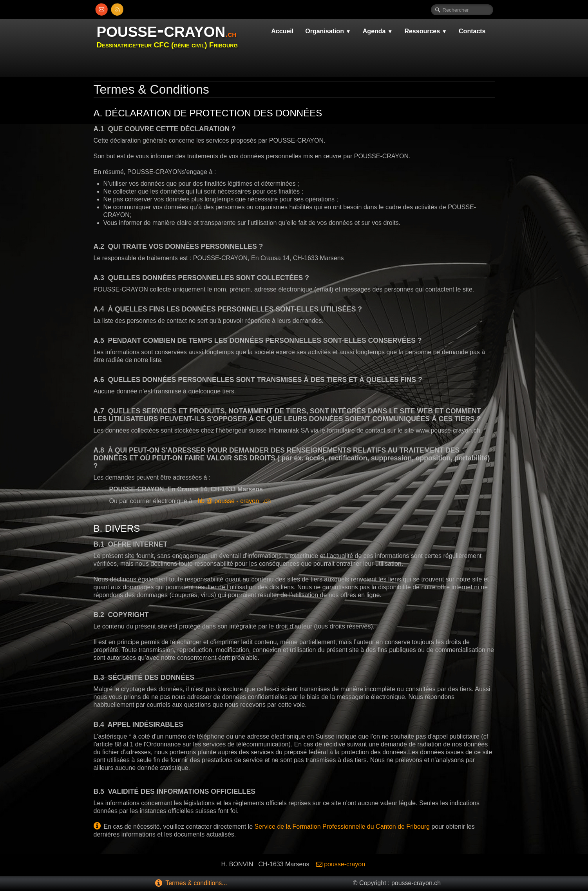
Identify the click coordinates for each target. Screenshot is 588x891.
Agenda (378, 31)
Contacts (472, 31)
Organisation (328, 31)
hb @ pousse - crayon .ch (234, 501)
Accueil (282, 31)
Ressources (426, 31)
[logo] (170, 36)
